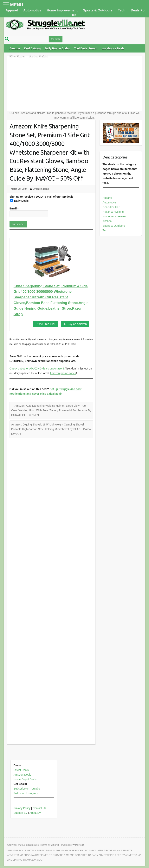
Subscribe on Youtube (27, 789)
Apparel (12, 10)
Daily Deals (19, 201)
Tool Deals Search (86, 48)
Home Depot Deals (25, 779)
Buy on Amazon (77, 324)
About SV (35, 813)
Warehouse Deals (113, 48)
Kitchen (107, 221)
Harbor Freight (39, 56)
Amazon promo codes (63, 373)
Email (14, 208)
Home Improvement (62, 10)
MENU (17, 5)
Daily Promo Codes (57, 48)
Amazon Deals (22, 775)
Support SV (21, 813)
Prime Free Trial (45, 324)
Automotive (32, 10)
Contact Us (39, 808)
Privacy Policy (22, 808)
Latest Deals (21, 770)
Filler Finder (17, 56)
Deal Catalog (32, 48)
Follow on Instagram (26, 793)
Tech (122, 10)
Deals (46, 189)
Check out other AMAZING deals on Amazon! (37, 369)
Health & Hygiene (113, 212)
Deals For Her (111, 207)
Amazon (15, 48)
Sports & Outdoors (98, 10)
